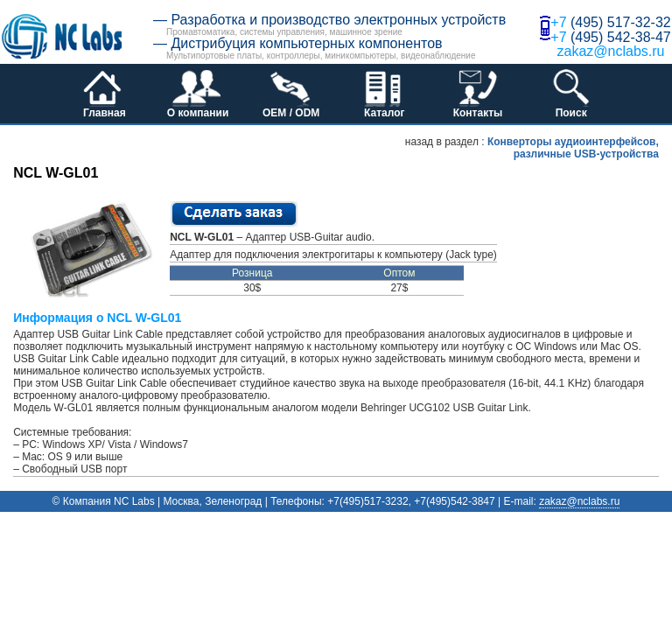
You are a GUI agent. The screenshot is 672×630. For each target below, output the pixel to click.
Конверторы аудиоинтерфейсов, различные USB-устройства (573, 148)
